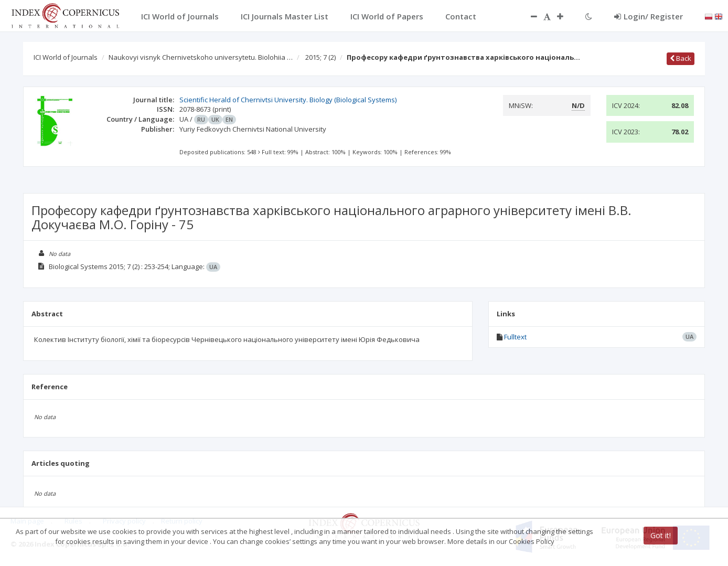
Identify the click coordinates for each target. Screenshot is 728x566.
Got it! (661, 535)
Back (681, 58)
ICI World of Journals (66, 57)
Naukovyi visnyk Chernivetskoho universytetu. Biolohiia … (201, 57)
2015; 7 (320, 57)
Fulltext (515, 337)
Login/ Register (649, 16)
